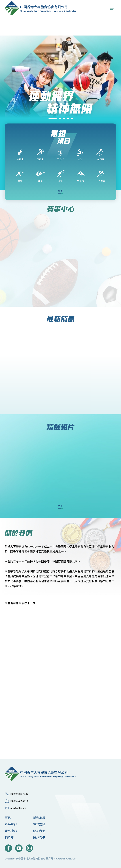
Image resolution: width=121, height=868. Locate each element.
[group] (60, 123)
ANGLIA (72, 859)
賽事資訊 (11, 824)
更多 (60, 191)
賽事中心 (11, 831)
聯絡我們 (39, 838)
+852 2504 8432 (19, 794)
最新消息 (39, 817)
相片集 (9, 838)
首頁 (8, 817)
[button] (53, 119)
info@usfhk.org (18, 808)
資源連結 (39, 824)
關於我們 (39, 831)
